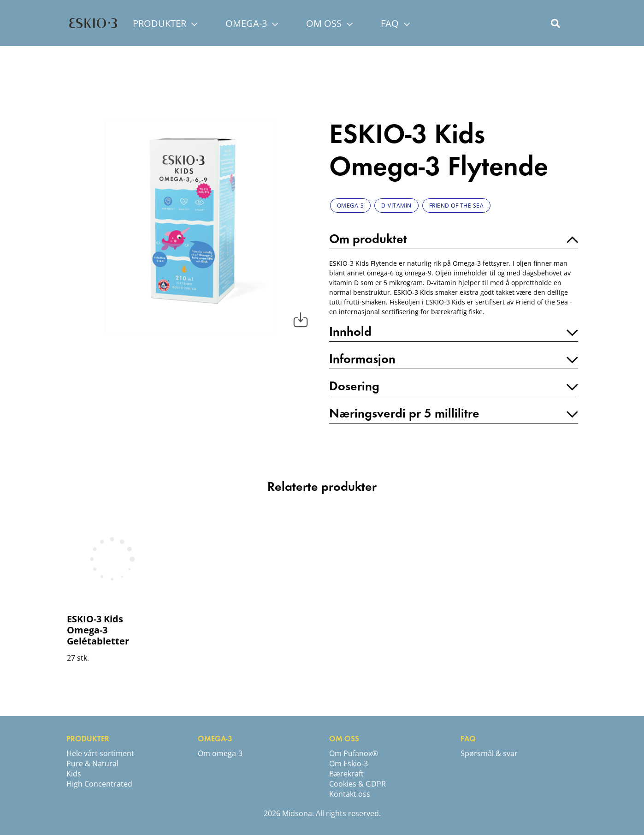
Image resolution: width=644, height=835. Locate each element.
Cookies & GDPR (357, 784)
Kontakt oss (350, 794)
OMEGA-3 (252, 23)
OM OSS (329, 23)
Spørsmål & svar (489, 753)
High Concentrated (99, 784)
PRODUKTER (165, 23)
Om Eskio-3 (349, 763)
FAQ (395, 23)
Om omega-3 (220, 753)
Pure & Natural (92, 763)
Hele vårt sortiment (100, 753)
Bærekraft (346, 774)
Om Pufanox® (354, 753)
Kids (74, 774)
